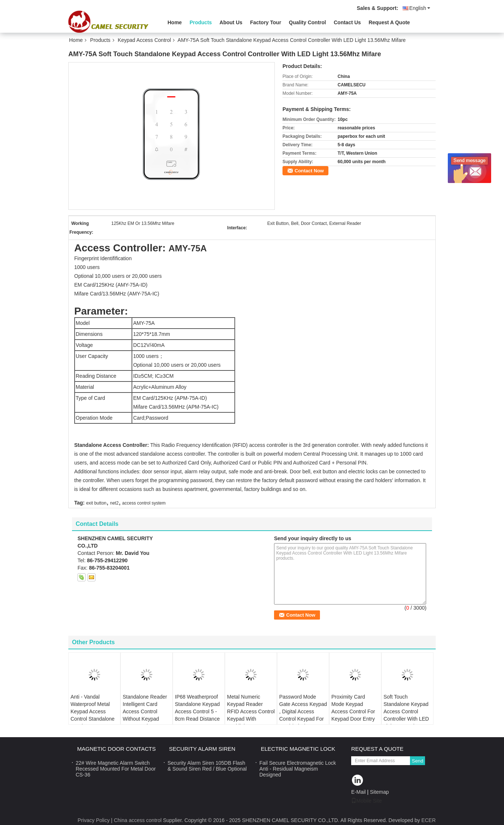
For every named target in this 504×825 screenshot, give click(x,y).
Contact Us (347, 22)
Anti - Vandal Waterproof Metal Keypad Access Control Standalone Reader (93, 711)
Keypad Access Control (145, 40)
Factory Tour (266, 22)
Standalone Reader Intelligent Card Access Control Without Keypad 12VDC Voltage (145, 711)
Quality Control (307, 22)
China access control (138, 820)
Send (417, 761)
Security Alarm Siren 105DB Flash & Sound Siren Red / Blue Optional (207, 766)
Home (175, 22)
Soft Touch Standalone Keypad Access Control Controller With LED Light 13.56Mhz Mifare (406, 715)
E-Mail (359, 792)
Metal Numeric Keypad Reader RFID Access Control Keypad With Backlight (251, 711)
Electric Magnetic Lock (298, 749)
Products (201, 22)
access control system (144, 503)
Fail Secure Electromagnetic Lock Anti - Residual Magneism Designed (298, 769)
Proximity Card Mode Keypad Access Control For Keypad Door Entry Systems (353, 711)
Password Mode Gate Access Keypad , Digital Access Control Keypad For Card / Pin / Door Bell (303, 715)
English (420, 8)
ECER (429, 820)
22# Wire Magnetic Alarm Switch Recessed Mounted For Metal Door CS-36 (116, 769)
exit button (96, 503)
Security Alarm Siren (202, 749)
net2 (114, 503)
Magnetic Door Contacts (116, 749)
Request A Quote (389, 22)
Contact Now (309, 171)
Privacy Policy (93, 820)
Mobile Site (366, 801)
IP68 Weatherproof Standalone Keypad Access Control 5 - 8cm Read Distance (197, 708)
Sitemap (379, 792)
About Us (231, 22)
